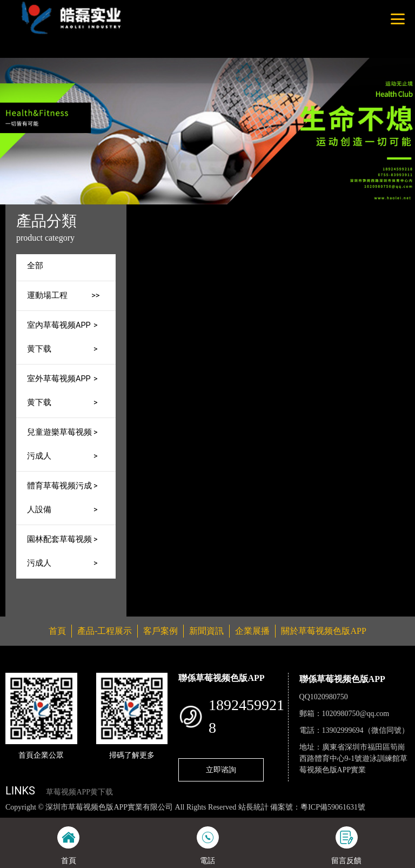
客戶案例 (160, 631)
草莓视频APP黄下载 (79, 792)
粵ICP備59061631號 (333, 807)
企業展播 (252, 631)
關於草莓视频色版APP (323, 631)
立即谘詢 (221, 770)
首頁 (193, 212)
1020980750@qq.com (356, 714)
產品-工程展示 (239, 212)
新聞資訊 (206, 631)
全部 (35, 266)
